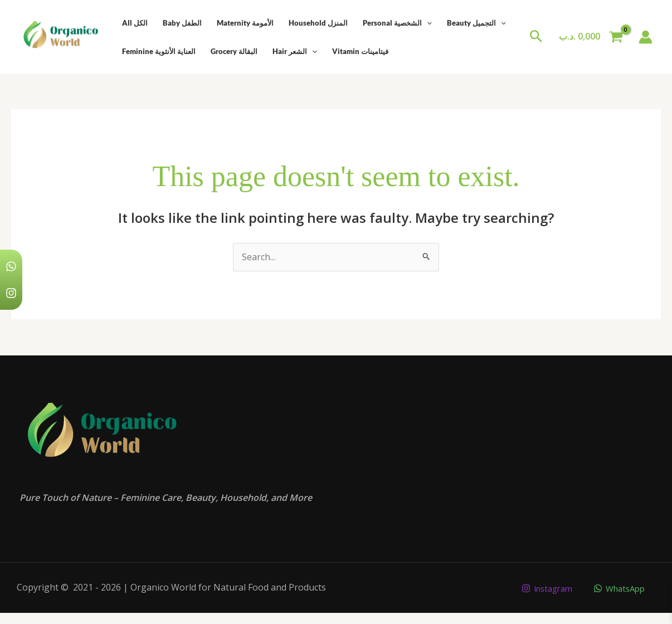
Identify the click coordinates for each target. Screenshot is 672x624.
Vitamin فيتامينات (358, 51)
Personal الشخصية (395, 23)
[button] (536, 37)
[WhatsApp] (617, 588)
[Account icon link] (646, 37)
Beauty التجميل (473, 23)
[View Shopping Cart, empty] (591, 37)
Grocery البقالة (233, 51)
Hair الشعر (293, 51)
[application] (424, 23)
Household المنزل (316, 23)
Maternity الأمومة (244, 23)
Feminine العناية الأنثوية (158, 51)
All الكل (134, 23)
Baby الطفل (181, 23)
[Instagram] (540, 588)
